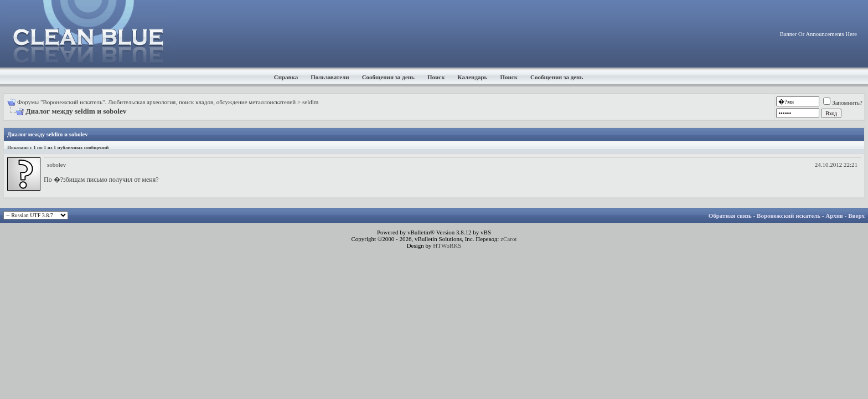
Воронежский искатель (789, 216)
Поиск (436, 77)
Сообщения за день (388, 77)
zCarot (508, 239)
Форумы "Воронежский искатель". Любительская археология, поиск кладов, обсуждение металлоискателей (156, 102)
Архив (834, 216)
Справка (286, 77)
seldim (310, 102)
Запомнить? (843, 103)
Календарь (473, 77)
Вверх (856, 216)
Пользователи (330, 77)
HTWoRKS (447, 245)
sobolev (56, 165)
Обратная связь (730, 216)
